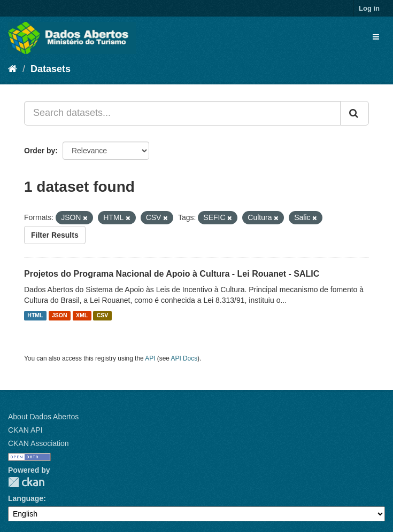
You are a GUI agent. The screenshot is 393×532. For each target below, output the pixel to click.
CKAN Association (38, 443)
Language (26, 498)
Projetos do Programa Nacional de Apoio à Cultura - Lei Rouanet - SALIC (172, 274)
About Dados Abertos (43, 417)
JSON (60, 316)
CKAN (26, 482)
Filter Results (55, 235)
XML (82, 316)
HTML (35, 316)
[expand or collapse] (376, 37)
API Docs (184, 358)
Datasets (51, 69)
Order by (40, 151)
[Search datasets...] (182, 113)
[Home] (13, 69)
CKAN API (25, 430)
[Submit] (355, 113)
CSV (103, 316)
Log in (369, 8)
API (150, 358)
